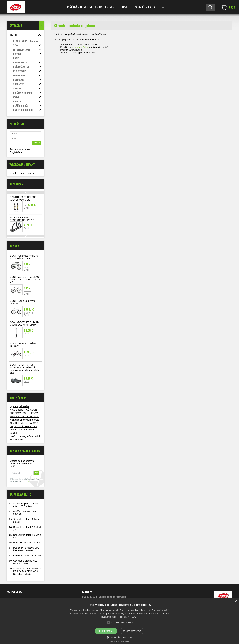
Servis (125, 7)
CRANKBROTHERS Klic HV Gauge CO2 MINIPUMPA (25, 323)
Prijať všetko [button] (106, 631)
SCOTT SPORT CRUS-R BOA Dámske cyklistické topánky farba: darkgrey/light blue (25, 369)
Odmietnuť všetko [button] (132, 631)
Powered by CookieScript (119, 642)
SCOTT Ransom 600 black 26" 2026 (24, 345)
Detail (26, 208)
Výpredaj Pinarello (19, 406)
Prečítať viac (133, 617)
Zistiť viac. (27, 481)
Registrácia (16, 152)
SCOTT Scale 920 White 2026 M (23, 302)
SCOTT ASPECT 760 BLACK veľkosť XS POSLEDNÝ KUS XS (25, 280)
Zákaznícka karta (145, 7)
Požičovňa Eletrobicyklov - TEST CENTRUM (91, 7)
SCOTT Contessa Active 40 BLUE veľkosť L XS (24, 257)
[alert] (119, 621)
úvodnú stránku (80, 47)
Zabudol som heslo (20, 149)
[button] (120, 637)
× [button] (236, 601)
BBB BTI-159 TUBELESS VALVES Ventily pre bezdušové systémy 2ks (23, 200)
